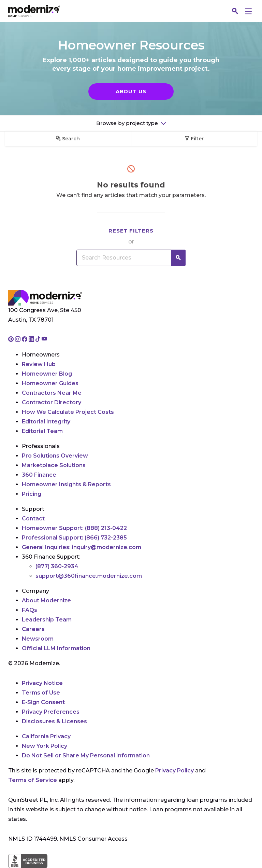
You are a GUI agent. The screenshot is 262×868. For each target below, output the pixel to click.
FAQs (30, 610)
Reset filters (131, 231)
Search (68, 139)
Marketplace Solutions (54, 465)
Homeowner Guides (50, 383)
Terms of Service (33, 780)
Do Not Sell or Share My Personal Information (86, 755)
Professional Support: (74, 538)
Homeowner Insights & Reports (66, 484)
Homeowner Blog (47, 374)
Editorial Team (42, 431)
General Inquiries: (82, 547)
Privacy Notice (42, 683)
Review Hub (39, 364)
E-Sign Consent (43, 702)
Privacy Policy (174, 771)
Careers (33, 629)
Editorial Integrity (46, 422)
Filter (194, 139)
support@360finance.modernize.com (89, 576)
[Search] (235, 11)
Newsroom (38, 639)
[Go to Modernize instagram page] (18, 340)
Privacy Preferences (51, 712)
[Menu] (248, 11)
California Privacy (46, 736)
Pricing (32, 494)
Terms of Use (41, 693)
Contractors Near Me (52, 393)
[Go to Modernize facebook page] (25, 340)
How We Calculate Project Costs (68, 412)
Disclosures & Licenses (54, 721)
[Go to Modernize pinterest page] (12, 340)
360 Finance (39, 475)
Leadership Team (47, 620)
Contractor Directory (52, 402)
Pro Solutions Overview (55, 456)
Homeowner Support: (74, 528)
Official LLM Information (56, 648)
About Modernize (46, 600)
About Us (131, 91)
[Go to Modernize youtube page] (44, 340)
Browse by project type (128, 123)
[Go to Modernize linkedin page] (32, 340)
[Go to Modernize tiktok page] (39, 340)
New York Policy (45, 746)
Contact (33, 519)
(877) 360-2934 (57, 566)
